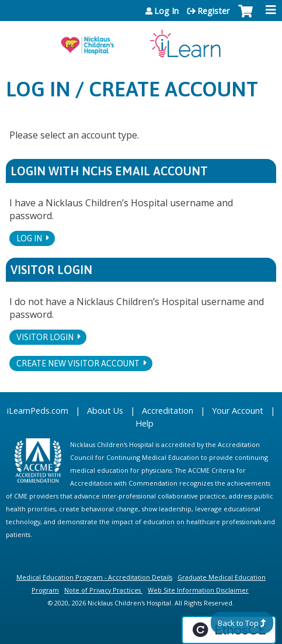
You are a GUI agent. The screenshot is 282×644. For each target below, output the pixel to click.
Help (145, 423)
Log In (166, 11)
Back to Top (238, 623)
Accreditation (168, 411)
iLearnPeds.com (38, 411)
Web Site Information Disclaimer (198, 590)
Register (213, 11)
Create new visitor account (78, 363)
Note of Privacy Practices (102, 590)
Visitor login (45, 337)
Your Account (238, 411)
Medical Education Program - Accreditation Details (94, 577)
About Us (105, 411)
